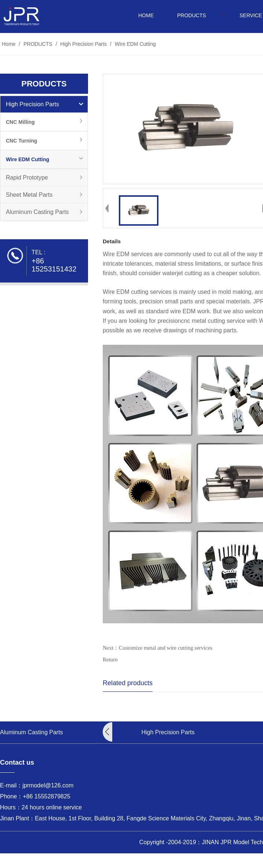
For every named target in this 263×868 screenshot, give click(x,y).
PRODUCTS (192, 15)
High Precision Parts (83, 44)
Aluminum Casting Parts (37, 212)
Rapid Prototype (27, 178)
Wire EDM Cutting (135, 44)
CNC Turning (21, 141)
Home (9, 44)
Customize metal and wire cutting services (166, 648)
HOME (146, 15)
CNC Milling (20, 122)
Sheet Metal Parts (29, 195)
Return (110, 660)
